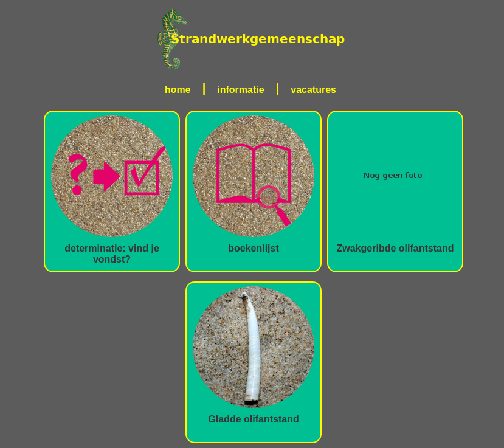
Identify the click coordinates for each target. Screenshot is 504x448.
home (178, 90)
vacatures (313, 90)
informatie (240, 90)
